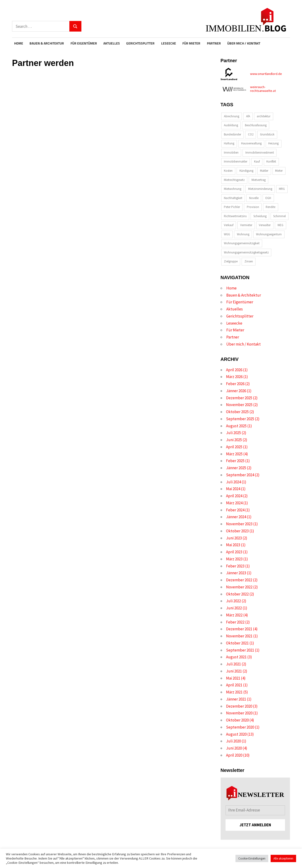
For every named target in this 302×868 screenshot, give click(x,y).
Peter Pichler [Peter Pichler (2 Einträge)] (232, 207)
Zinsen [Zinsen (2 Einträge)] (249, 261)
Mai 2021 (233, 678)
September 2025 (240, 419)
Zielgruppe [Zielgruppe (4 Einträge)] (231, 261)
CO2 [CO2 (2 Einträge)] (251, 134)
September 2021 (240, 650)
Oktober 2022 (237, 594)
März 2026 (234, 377)
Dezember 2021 (239, 629)
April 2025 (234, 447)
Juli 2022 (233, 601)
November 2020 (239, 713)
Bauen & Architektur (47, 43)
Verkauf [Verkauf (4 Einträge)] (229, 225)
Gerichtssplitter (140, 43)
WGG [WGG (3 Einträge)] (227, 234)
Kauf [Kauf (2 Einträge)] (257, 161)
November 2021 (239, 636)
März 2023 (234, 559)
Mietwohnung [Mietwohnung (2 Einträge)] (233, 189)
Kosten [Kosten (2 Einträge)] (228, 171)
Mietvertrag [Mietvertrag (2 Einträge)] (259, 180)
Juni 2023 (234, 538)
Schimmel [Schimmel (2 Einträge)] (279, 216)
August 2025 (236, 426)
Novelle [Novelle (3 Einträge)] (254, 198)
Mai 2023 (233, 545)
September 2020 (240, 727)
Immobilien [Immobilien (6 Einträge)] (231, 153)
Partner (214, 43)
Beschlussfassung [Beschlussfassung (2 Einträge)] (256, 125)
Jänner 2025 (236, 468)
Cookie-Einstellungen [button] (252, 858)
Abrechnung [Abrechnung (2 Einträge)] (232, 116)
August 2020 (236, 734)
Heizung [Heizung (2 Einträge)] (273, 143)
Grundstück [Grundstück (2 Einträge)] (267, 134)
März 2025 (234, 454)
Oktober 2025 (237, 412)
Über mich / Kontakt (244, 43)
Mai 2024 (233, 489)
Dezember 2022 (239, 580)
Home (19, 43)
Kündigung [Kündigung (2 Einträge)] (246, 171)
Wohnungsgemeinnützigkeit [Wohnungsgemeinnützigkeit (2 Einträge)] (242, 243)
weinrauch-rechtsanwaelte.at (263, 89)
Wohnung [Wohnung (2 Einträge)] (243, 234)
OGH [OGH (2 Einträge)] (268, 198)
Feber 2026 (235, 384)
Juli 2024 (233, 482)
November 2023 (239, 524)
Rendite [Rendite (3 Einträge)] (271, 207)
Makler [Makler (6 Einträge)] (264, 171)
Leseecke (169, 43)
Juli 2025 (233, 433)
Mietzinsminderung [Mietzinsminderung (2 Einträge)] (260, 189)
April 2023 (234, 552)
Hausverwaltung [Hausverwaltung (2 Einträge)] (251, 143)
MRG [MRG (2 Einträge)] (282, 189)
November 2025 (239, 405)
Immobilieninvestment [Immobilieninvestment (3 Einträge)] (260, 153)
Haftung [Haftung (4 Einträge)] (229, 143)
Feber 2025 (235, 461)
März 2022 (234, 615)
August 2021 (236, 657)
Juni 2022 (234, 608)
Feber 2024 (235, 510)
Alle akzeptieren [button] (283, 858)
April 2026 (234, 370)
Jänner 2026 (236, 391)
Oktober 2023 (237, 531)
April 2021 (234, 685)
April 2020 (234, 755)
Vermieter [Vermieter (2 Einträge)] (246, 225)
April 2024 (234, 496)
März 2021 (234, 692)
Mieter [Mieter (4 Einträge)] (279, 171)
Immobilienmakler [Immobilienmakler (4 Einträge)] (236, 161)
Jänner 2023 (236, 573)
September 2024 (240, 475)
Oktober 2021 (237, 643)
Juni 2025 (234, 440)
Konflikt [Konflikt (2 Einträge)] (271, 161)
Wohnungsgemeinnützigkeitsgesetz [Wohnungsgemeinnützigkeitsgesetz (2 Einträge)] (246, 252)
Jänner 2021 (236, 699)
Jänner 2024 (236, 517)
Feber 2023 (235, 566)
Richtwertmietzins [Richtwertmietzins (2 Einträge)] (235, 216)
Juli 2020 (233, 741)
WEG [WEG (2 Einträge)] (280, 225)
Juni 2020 (234, 748)
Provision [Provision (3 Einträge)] (253, 207)
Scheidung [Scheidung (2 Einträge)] (260, 216)
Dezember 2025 (239, 398)
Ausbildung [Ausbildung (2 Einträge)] (231, 125)
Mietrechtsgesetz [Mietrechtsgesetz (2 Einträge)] (234, 180)
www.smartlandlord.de (266, 74)
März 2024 (234, 503)
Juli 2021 (233, 664)
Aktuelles (112, 43)
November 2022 (239, 587)
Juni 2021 (234, 671)
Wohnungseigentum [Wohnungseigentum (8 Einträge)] (269, 234)
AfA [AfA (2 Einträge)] (248, 116)
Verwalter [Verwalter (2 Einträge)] (265, 225)
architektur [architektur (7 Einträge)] (264, 116)
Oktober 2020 (237, 720)
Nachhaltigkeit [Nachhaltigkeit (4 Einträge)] (233, 198)
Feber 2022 (235, 622)
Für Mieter (191, 43)
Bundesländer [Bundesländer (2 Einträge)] (233, 134)
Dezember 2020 (239, 706)
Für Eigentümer (84, 43)
